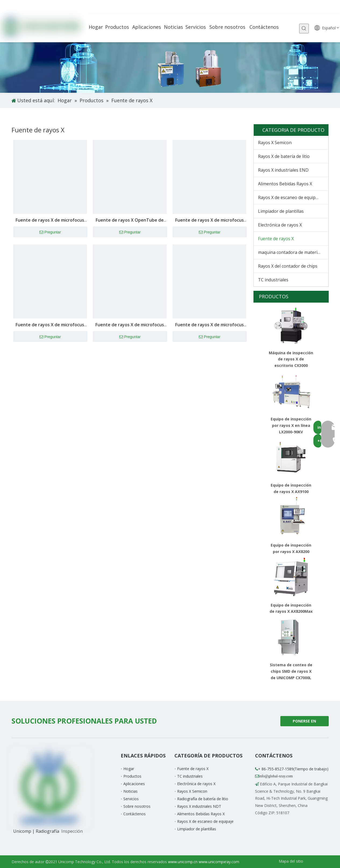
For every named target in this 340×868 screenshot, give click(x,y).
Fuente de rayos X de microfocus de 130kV (50, 325)
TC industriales (273, 280)
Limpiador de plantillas (281, 211)
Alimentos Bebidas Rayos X (285, 184)
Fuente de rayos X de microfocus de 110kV (130, 325)
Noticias (130, 791)
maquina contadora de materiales (292, 252)
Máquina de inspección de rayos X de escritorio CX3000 (291, 359)
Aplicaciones (134, 784)
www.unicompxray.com (219, 862)
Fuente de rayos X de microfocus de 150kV (210, 220)
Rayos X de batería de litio (284, 156)
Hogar (129, 769)
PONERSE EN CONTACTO (304, 722)
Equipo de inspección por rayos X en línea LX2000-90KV (291, 425)
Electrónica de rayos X (280, 225)
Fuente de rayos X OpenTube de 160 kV (130, 220)
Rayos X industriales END (283, 170)
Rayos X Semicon (275, 143)
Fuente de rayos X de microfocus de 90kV (210, 325)
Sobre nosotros (137, 806)
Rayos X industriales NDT (199, 806)
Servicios (131, 799)
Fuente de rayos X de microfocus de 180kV (50, 220)
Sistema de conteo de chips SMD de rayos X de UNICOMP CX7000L (291, 671)
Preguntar (50, 232)
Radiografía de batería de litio (203, 799)
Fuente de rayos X (276, 239)
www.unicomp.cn (183, 862)
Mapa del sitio (291, 861)
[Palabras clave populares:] (304, 29)
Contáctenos (135, 814)
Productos (132, 776)
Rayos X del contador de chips (288, 266)
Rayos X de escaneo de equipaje (290, 197)
